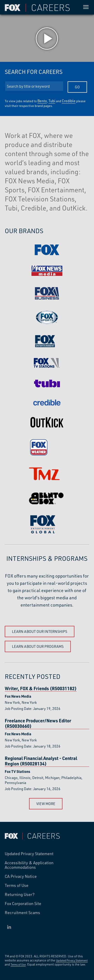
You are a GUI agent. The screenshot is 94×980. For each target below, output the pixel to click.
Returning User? (20, 895)
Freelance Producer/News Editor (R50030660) (38, 723)
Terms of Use (17, 886)
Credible (69, 101)
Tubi (52, 101)
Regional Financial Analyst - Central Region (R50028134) (41, 761)
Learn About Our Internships (40, 631)
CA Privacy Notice (21, 876)
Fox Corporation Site (23, 904)
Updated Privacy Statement (29, 854)
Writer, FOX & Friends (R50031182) (41, 688)
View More (46, 804)
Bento (42, 101)
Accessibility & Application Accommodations (29, 865)
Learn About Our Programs (38, 646)
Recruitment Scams (22, 913)
